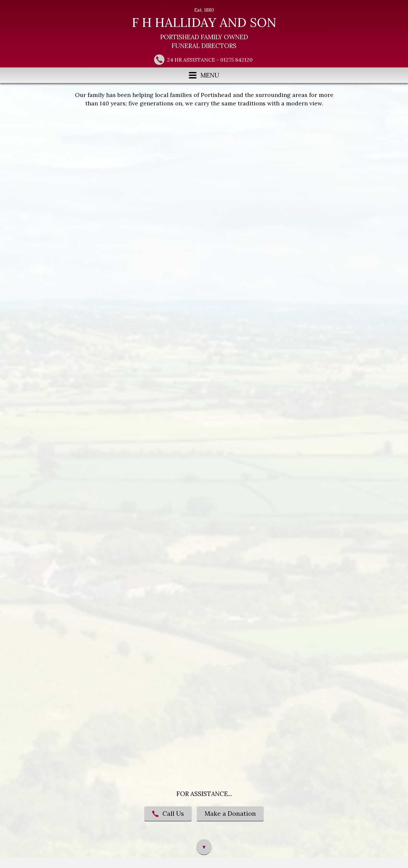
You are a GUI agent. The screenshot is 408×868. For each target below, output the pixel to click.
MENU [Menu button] (204, 75)
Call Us (168, 814)
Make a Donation (230, 814)
